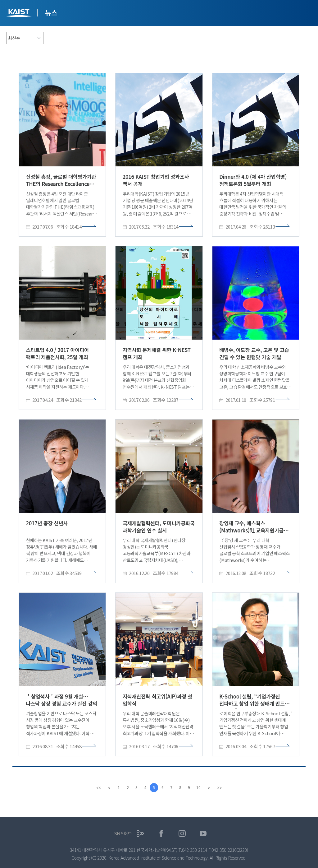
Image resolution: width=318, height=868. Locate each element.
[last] (222, 788)
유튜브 (203, 834)
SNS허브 (123, 834)
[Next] (212, 788)
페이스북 (161, 834)
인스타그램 (182, 834)
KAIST (20, 14)
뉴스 (51, 12)
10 (201, 788)
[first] (96, 788)
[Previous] (106, 788)
